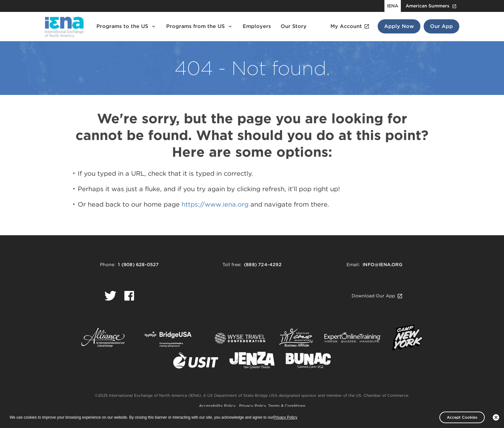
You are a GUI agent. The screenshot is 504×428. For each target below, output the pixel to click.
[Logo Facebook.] (129, 296)
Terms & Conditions (287, 406)
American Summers (431, 6)
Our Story (294, 26)
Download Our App (377, 296)
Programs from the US (200, 26)
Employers (257, 26)
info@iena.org (382, 265)
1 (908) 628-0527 (138, 265)
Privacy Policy (252, 406)
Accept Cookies (462, 417)
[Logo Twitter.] (110, 296)
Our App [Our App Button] (441, 26)
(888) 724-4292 (263, 265)
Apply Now (399, 26)
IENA (393, 6)
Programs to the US (126, 26)
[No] (496, 417)
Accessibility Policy (218, 406)
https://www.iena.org (215, 204)
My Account (350, 26)
